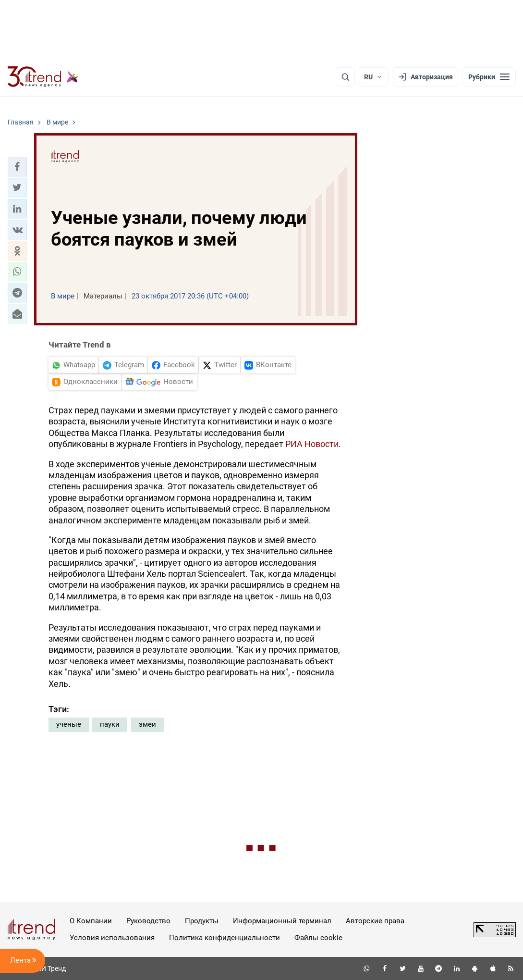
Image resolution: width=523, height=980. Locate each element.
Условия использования (112, 938)
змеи (147, 724)
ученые (69, 724)
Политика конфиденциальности (225, 938)
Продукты (202, 921)
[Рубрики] (489, 77)
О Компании (91, 921)
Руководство (148, 921)
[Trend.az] (43, 77)
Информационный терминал (282, 921)
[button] (17, 167)
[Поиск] (345, 77)
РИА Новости (312, 444)
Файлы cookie (318, 938)
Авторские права (375, 921)
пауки (110, 724)
